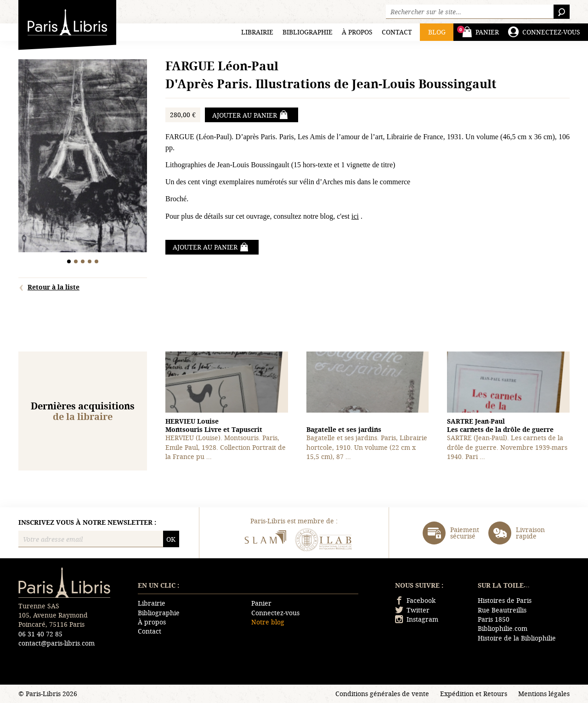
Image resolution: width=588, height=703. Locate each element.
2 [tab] (76, 261)
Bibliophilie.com (503, 628)
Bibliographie (308, 32)
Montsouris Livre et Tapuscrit (214, 425)
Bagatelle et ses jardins (344, 429)
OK (171, 539)
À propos (357, 32)
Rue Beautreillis (502, 610)
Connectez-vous (275, 613)
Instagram (417, 619)
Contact (397, 32)
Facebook (415, 600)
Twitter (412, 610)
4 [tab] (90, 261)
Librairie (257, 32)
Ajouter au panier (250, 115)
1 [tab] (69, 261)
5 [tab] (97, 261)
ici (355, 216)
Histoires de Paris (505, 600)
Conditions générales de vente (382, 694)
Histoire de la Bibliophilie (517, 638)
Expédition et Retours (474, 694)
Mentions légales (544, 694)
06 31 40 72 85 (40, 634)
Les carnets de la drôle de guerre (500, 425)
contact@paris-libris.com (57, 643)
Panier (261, 603)
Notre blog (268, 622)
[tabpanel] (83, 157)
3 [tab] (83, 261)
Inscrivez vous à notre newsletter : (87, 522)
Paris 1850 (494, 619)
